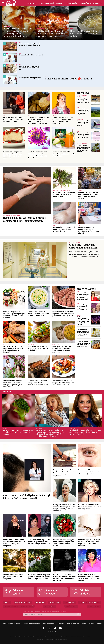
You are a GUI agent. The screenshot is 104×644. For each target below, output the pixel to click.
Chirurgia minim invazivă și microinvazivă (31, 55)
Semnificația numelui (71, 606)
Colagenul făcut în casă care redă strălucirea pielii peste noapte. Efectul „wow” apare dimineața (64, 508)
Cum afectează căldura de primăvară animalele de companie (13, 576)
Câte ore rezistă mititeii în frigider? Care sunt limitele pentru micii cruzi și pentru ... (63, 315)
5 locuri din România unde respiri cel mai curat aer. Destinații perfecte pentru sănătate (83, 112)
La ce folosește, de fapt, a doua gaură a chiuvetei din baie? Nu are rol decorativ (83, 100)
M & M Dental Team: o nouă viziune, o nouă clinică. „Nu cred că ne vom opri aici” (29, 68)
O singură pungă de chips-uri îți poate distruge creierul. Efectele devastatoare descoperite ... (38, 120)
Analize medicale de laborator (23, 602)
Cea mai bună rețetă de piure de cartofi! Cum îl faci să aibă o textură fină (38, 314)
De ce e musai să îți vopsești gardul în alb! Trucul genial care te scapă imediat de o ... (39, 576)
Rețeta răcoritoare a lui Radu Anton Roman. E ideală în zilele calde (64, 154)
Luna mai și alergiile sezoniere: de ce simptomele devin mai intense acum (83, 307)
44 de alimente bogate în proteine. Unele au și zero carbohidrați (38, 348)
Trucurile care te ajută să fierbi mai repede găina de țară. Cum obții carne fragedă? (13, 349)
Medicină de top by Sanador (90, 3)
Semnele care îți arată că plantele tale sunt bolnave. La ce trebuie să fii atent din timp (83, 149)
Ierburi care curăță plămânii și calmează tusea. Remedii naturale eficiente (64, 194)
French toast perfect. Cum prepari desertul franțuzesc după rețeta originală (63, 383)
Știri (35, 3)
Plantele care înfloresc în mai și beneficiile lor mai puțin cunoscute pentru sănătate (88, 195)
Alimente (7, 602)
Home (29, 3)
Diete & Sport (61, 3)
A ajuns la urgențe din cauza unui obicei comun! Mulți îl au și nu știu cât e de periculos (63, 120)
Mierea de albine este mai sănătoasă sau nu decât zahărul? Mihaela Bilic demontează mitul (83, 296)
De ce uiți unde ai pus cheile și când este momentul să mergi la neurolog (14, 119)
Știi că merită (50, 3)
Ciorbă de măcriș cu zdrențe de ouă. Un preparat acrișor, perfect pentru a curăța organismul (63, 349)
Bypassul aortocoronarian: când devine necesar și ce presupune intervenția (30, 78)
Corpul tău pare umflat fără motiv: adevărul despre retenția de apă (64, 229)
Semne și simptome (50, 606)
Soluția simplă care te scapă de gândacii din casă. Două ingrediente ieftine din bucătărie (89, 543)
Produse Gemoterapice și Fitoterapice (90, 602)
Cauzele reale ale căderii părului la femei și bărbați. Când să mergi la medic (26, 497)
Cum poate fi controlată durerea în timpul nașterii (83, 246)
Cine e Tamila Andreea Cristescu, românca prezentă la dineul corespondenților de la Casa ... (64, 578)
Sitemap (99, 623)
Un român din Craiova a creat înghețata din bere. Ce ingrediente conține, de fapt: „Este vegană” (83, 333)
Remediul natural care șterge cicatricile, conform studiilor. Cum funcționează (25, 219)
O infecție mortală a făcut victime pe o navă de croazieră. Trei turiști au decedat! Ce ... (38, 155)
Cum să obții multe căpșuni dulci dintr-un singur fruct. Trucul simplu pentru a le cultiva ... (64, 543)
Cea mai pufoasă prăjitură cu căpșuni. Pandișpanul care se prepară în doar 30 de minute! (13, 155)
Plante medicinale (70, 602)
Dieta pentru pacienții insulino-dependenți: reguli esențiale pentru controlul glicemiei (14, 315)
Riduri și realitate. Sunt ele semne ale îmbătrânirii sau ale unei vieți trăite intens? (89, 472)
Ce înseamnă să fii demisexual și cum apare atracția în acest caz (83, 123)
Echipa (84, 623)
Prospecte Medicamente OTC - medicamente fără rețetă (19, 606)
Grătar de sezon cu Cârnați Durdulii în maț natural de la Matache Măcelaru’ (30, 45)
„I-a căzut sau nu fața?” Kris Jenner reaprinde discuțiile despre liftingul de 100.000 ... (39, 543)
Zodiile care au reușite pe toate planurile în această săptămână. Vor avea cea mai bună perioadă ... (83, 321)
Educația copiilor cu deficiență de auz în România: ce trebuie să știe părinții (89, 230)
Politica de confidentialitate (32, 623)
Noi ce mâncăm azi (73, 3)
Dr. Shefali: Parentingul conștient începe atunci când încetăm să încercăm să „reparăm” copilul (85, 432)
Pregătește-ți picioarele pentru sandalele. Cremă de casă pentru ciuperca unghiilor (64, 473)
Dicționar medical (54, 602)
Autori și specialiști (73, 623)
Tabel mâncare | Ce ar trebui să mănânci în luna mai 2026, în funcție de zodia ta (83, 135)
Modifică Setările (52, 632)
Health (41, 3)
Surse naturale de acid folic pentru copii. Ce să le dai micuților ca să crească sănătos (19, 432)
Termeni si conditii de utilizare (11, 623)
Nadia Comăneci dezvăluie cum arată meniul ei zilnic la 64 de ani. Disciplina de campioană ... (14, 543)
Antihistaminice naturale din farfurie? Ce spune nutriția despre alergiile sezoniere (13, 384)
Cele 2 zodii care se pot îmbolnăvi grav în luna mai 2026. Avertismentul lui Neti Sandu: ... (89, 578)
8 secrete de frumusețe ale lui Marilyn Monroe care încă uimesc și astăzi (90, 507)
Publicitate (61, 623)
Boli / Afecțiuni (40, 602)
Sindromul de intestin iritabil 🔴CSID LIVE (69, 79)
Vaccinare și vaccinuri (94, 606)
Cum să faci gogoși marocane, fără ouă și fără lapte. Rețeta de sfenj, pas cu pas (83, 344)
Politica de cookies (49, 623)
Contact (91, 623)
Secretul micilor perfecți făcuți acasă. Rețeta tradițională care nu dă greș (39, 383)
